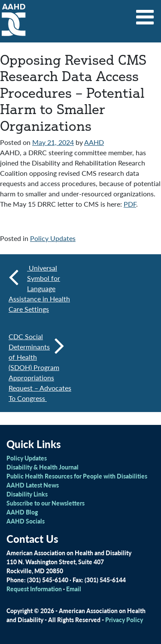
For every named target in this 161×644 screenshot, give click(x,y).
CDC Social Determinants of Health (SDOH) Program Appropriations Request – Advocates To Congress (40, 367)
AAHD (94, 142)
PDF (130, 204)
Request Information (34, 589)
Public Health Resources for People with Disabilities (77, 476)
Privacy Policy (124, 620)
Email (74, 589)
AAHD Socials (26, 521)
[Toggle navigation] (145, 14)
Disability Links (27, 494)
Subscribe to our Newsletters (46, 503)
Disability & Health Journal (43, 467)
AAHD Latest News (33, 485)
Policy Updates (53, 238)
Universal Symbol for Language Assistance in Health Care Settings (39, 288)
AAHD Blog (22, 512)
